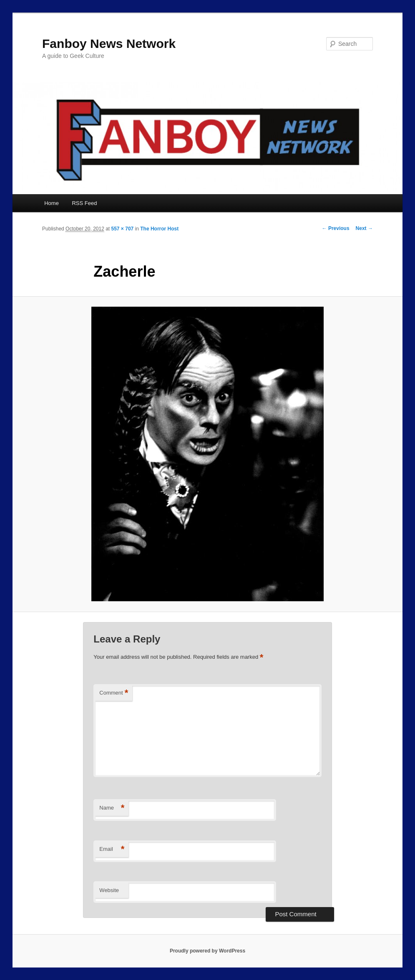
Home (52, 203)
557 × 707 (123, 229)
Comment (114, 693)
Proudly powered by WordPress (207, 951)
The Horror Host (159, 229)
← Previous (336, 228)
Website (109, 890)
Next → (364, 228)
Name (112, 808)
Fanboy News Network (109, 44)
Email (112, 849)
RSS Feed (84, 203)
